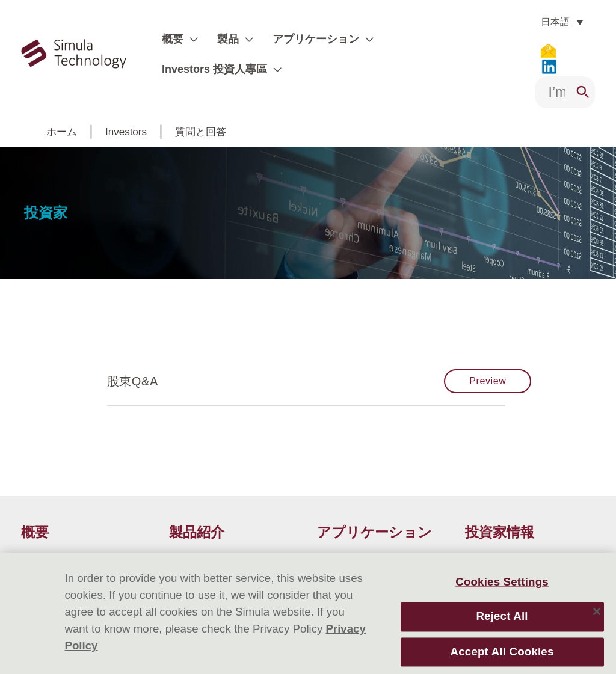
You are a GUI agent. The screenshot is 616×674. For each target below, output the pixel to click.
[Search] (583, 78)
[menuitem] (554, 22)
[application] (189, 47)
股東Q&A (133, 367)
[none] (554, 22)
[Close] (597, 611)
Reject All (502, 617)
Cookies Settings (502, 582)
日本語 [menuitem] (547, 22)
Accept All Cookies (502, 651)
